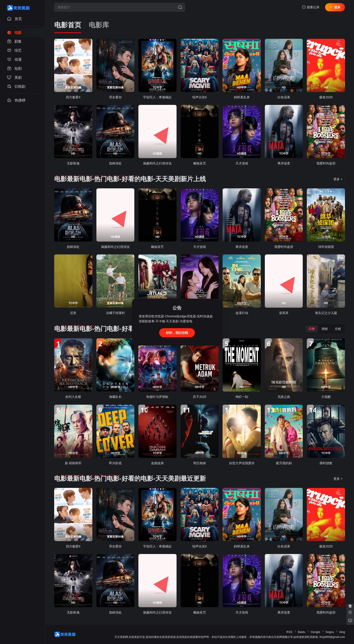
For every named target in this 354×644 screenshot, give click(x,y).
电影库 (99, 25)
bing (342, 632)
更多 (338, 179)
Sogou (330, 632)
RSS (289, 632)
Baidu (302, 632)
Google (315, 632)
